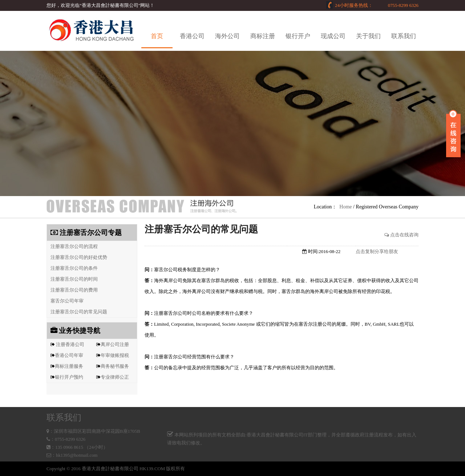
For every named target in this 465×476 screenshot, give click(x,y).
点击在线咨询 (401, 235)
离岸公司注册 (115, 345)
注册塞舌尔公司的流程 (72, 247)
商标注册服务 (69, 366)
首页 (157, 36)
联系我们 (404, 36)
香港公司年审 (69, 355)
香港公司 (192, 36)
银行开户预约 (69, 377)
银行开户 (298, 36)
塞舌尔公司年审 (65, 301)
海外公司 (227, 36)
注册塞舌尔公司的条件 (72, 268)
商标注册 (263, 36)
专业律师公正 (115, 377)
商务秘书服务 (115, 366)
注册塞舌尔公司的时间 (72, 279)
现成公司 (333, 36)
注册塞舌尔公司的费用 (72, 290)
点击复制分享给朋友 (377, 252)
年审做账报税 (115, 355)
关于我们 (368, 36)
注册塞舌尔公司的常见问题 (77, 312)
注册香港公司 (70, 345)
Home (345, 207)
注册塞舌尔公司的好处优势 (77, 257)
